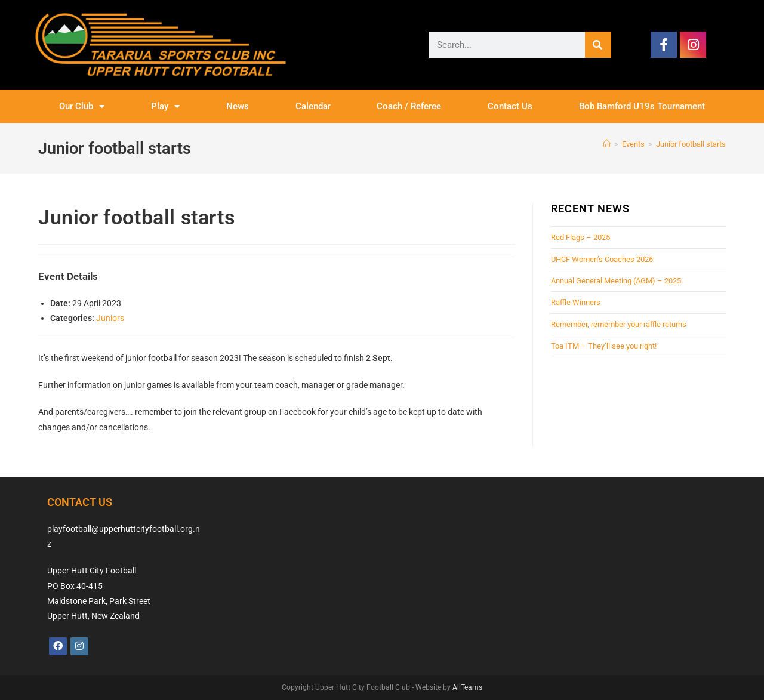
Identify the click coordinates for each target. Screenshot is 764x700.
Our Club (82, 107)
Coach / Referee (409, 106)
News (238, 106)
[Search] (598, 45)
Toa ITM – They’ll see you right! (604, 346)
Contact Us (510, 106)
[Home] (607, 144)
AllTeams (467, 687)
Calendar (313, 106)
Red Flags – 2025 (580, 237)
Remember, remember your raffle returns (619, 324)
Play (165, 107)
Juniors (110, 318)
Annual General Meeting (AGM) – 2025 (616, 281)
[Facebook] (58, 646)
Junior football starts (691, 144)
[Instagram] (79, 646)
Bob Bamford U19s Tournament (642, 106)
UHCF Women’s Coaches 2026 (602, 259)
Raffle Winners (576, 302)
